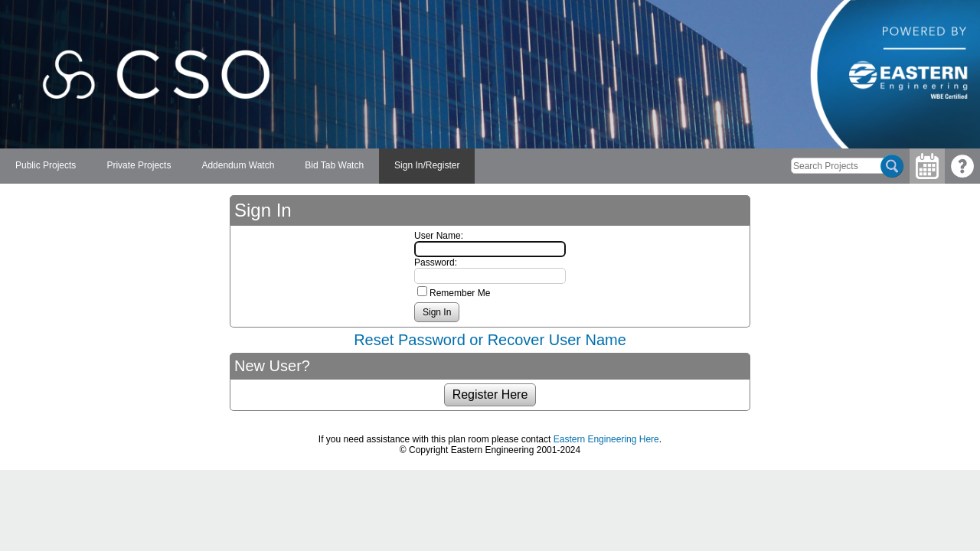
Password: (436, 262)
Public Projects (46, 165)
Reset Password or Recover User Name (490, 340)
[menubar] (237, 166)
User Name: (439, 236)
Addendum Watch (238, 165)
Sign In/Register (427, 165)
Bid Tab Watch (334, 165)
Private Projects (139, 165)
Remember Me (460, 293)
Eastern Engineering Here (606, 439)
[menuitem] (46, 166)
